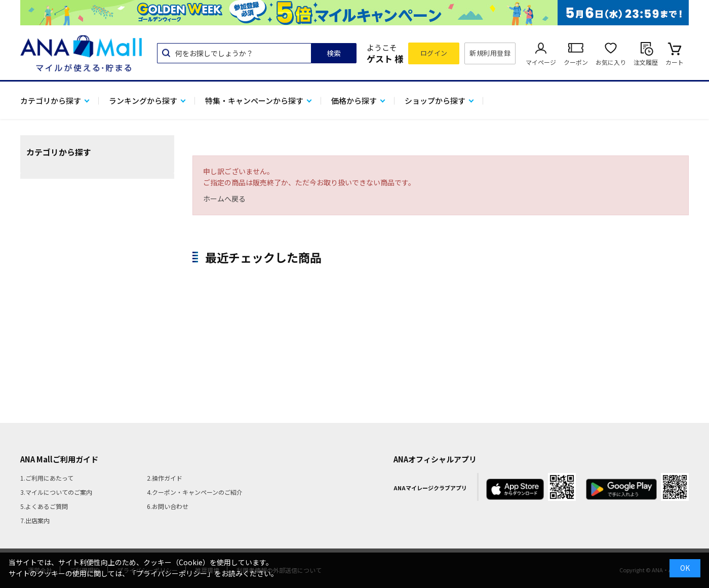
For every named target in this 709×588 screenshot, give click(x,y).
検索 (334, 53)
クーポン (576, 62)
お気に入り (611, 62)
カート (675, 62)
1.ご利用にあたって (47, 478)
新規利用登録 (490, 53)
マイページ (541, 62)
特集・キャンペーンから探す (254, 101)
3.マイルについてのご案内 (56, 492)
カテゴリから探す (51, 101)
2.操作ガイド (165, 478)
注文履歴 (646, 62)
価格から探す (354, 101)
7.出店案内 (35, 520)
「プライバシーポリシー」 (172, 573)
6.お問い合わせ (168, 506)
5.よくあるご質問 (44, 506)
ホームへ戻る (224, 199)
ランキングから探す (143, 101)
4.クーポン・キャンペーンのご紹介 (195, 492)
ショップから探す (435, 101)
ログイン (434, 53)
